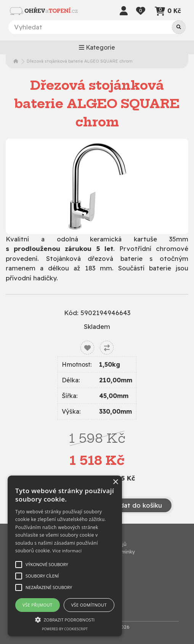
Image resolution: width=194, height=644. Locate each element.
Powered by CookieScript (65, 629)
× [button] (115, 482)
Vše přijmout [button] (37, 605)
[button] (65, 620)
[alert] (65, 556)
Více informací (67, 551)
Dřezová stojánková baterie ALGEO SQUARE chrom (80, 61)
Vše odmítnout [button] (89, 605)
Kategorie (97, 47)
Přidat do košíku (132, 505)
